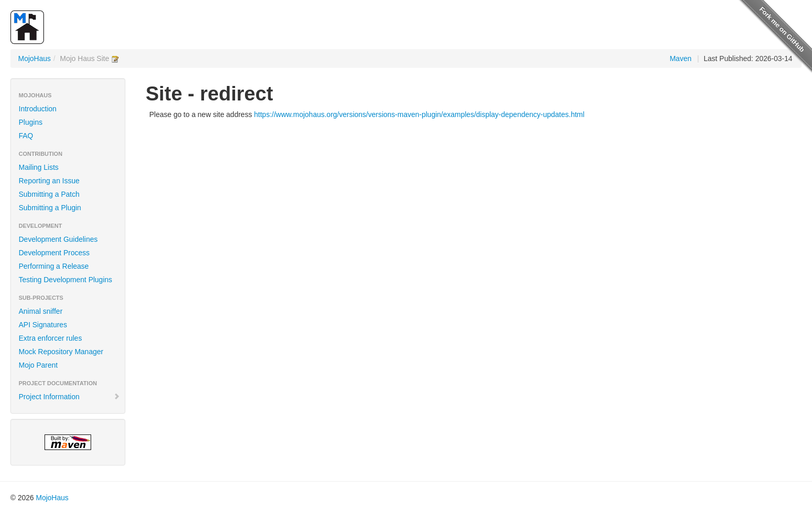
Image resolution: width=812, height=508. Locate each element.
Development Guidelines (58, 239)
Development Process (54, 253)
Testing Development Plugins (66, 280)
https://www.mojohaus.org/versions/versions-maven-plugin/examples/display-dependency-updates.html (419, 114)
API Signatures (43, 325)
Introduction (38, 109)
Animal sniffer (41, 311)
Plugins (31, 122)
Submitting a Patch (49, 194)
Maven (680, 59)
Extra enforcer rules (50, 338)
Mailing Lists (39, 167)
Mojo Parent (38, 365)
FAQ (26, 136)
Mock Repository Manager (61, 352)
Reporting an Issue (49, 181)
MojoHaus (34, 59)
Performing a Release (54, 266)
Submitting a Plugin (50, 208)
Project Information (69, 397)
